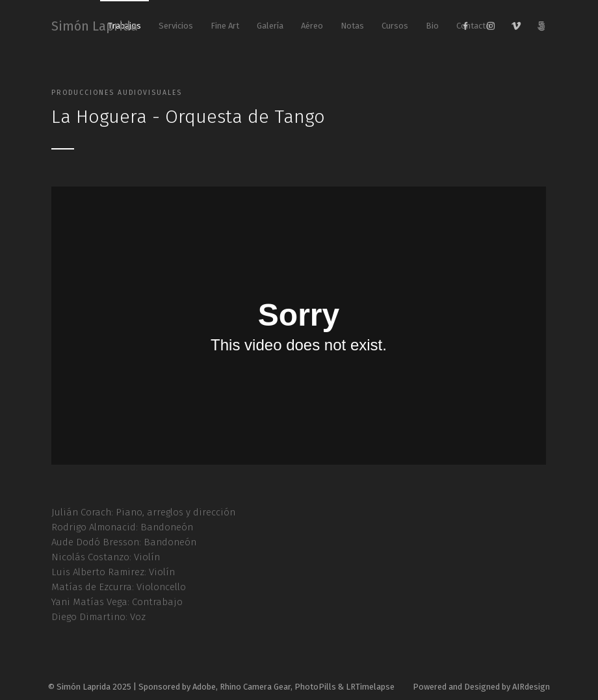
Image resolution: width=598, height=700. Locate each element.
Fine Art (225, 26)
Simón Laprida (95, 26)
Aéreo (312, 26)
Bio (432, 26)
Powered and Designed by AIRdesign (481, 687)
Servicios (176, 26)
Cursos (395, 26)
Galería (270, 26)
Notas (352, 26)
